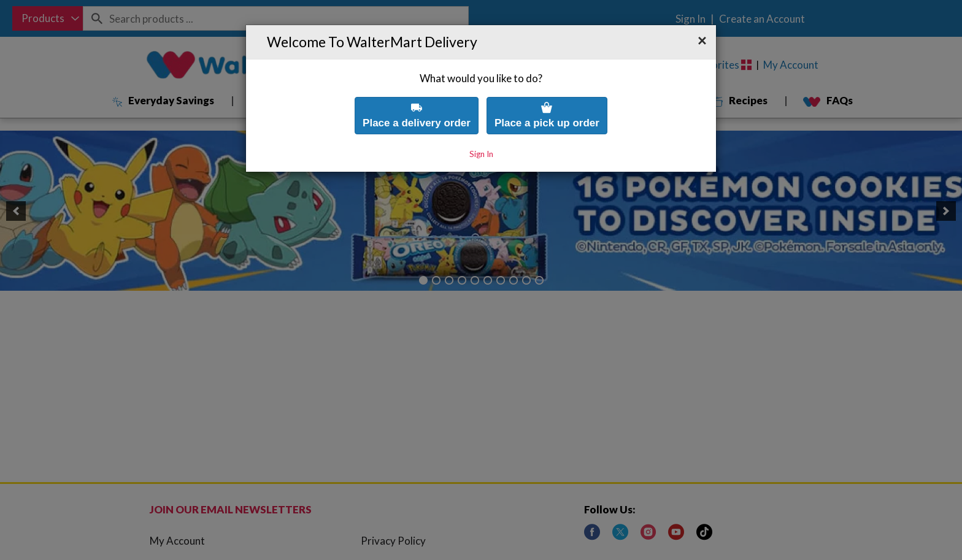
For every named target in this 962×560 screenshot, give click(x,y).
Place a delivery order (417, 88)
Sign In (481, 127)
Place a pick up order (547, 88)
